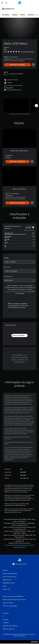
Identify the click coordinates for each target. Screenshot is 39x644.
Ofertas (23, 15)
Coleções (15, 15)
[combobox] (19, 262)
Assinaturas (31, 15)
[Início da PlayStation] (20, 3)
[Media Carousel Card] (16, 106)
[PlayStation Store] (9, 9)
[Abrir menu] (2, 3)
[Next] (36, 106)
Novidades (6, 15)
